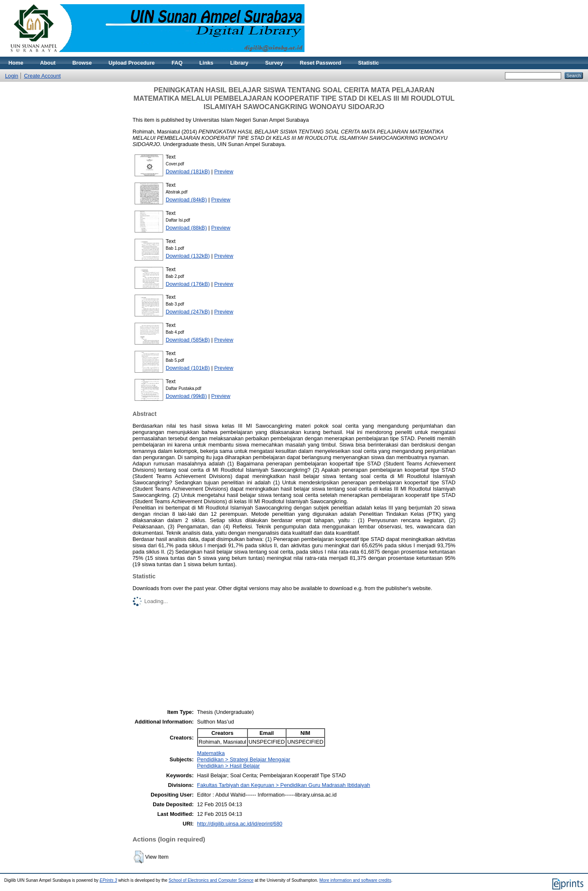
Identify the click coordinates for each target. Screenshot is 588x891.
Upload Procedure (132, 63)
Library (239, 63)
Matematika (211, 753)
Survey (274, 63)
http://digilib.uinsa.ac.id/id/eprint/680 (240, 824)
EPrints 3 (109, 880)
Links (206, 63)
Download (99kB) (186, 396)
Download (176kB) (188, 284)
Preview (224, 171)
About (48, 63)
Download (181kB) (188, 171)
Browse (82, 63)
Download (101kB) (188, 368)
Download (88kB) (186, 228)
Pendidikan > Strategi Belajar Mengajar (244, 759)
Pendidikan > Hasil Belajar (229, 766)
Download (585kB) (188, 340)
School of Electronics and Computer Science (211, 880)
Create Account (42, 76)
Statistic (369, 63)
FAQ (177, 63)
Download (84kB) (186, 200)
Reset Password (321, 63)
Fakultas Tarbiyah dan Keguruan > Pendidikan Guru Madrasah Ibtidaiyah (284, 785)
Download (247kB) (188, 312)
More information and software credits (355, 880)
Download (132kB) (188, 256)
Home (16, 63)
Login (12, 76)
